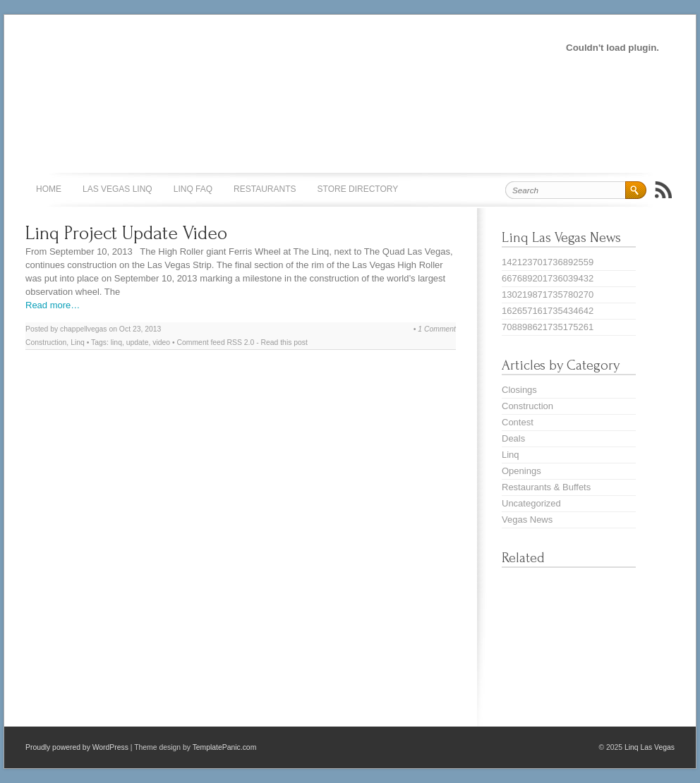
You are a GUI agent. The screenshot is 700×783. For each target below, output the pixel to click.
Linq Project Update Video (126, 233)
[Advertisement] (261, 47)
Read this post (284, 342)
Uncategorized (531, 503)
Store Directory (358, 189)
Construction (46, 342)
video (161, 342)
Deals (513, 438)
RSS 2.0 (241, 342)
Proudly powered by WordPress (77, 747)
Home (49, 189)
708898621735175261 (548, 327)
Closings (519, 390)
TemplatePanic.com (225, 747)
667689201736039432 (548, 278)
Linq (78, 342)
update (138, 342)
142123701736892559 (548, 262)
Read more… (53, 305)
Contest (518, 422)
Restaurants (265, 189)
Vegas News (527, 520)
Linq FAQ (193, 189)
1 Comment (437, 329)
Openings (521, 471)
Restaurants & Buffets (546, 487)
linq (116, 342)
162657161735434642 (548, 311)
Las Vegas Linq (117, 189)
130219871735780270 (548, 295)
